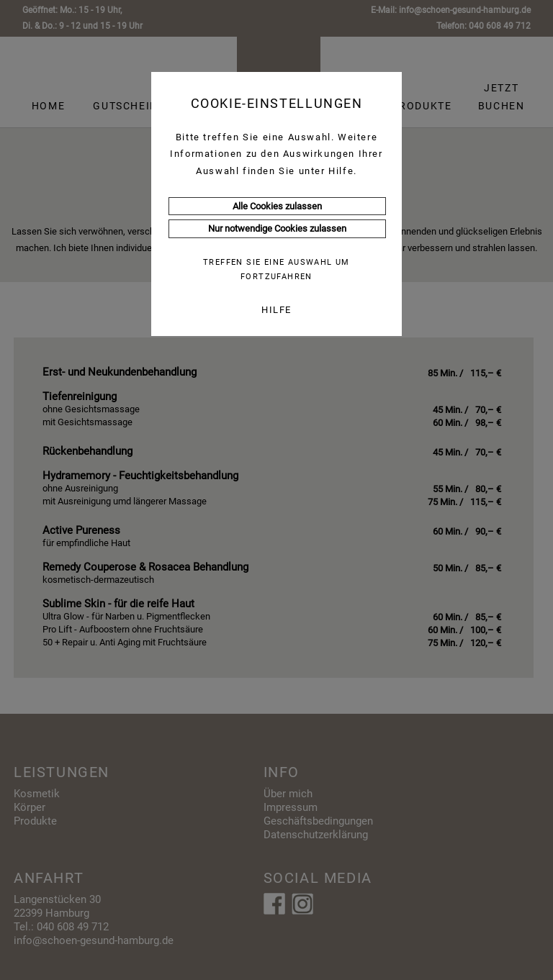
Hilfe (341, 171)
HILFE (276, 310)
